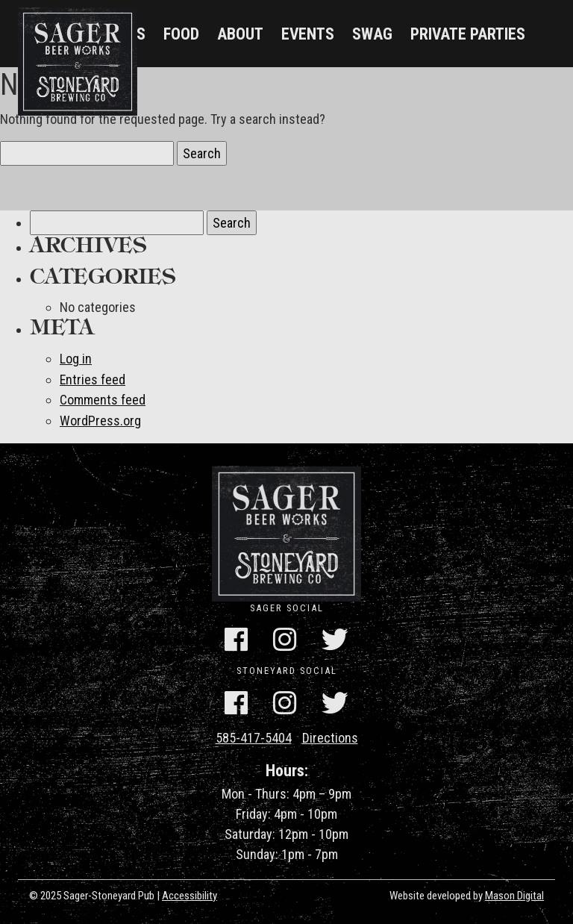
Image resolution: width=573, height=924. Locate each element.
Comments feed (103, 399)
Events (308, 34)
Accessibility (190, 893)
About (240, 34)
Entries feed (93, 379)
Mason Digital (514, 893)
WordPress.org (100, 419)
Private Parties (468, 34)
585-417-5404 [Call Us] (254, 736)
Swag (372, 34)
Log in (76, 359)
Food (181, 34)
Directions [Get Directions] (330, 736)
